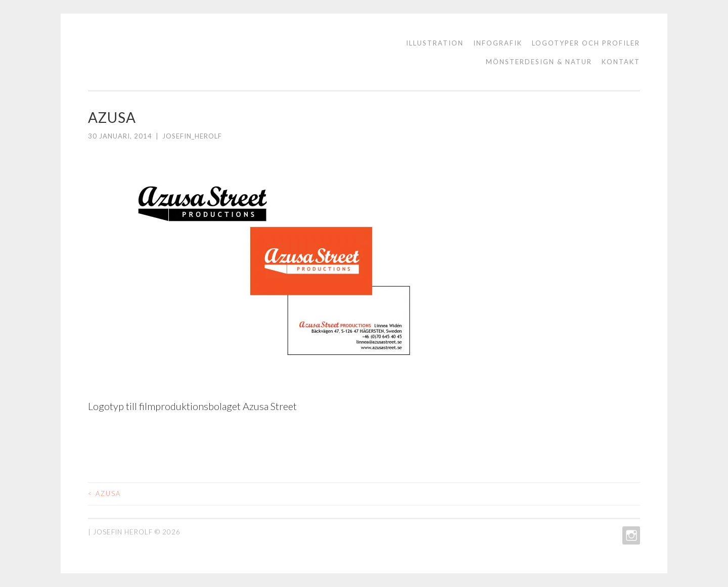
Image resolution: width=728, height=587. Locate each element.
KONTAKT (621, 62)
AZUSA (104, 493)
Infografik (498, 43)
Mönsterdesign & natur (539, 62)
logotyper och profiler (586, 43)
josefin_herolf (192, 136)
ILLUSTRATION (435, 43)
